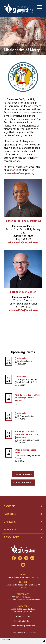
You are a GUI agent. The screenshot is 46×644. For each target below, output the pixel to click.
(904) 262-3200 (23, 616)
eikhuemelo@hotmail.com (23, 242)
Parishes (10, 514)
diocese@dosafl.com (26, 626)
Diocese (9, 506)
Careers (10, 522)
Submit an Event (23, 483)
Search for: (6, 639)
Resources (12, 537)
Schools (10, 530)
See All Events (23, 474)
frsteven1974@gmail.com (23, 310)
